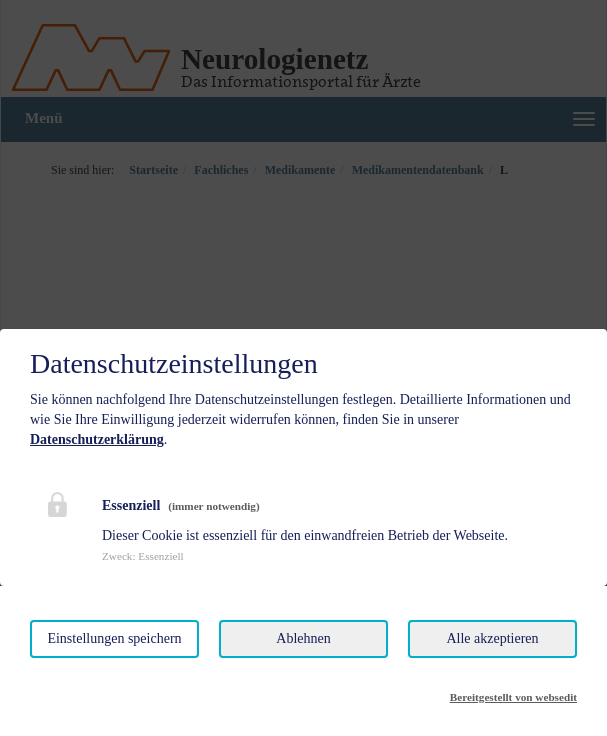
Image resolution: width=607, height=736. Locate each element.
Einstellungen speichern (114, 638)
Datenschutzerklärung (97, 439)
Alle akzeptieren (492, 638)
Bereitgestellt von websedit (513, 697)
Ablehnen (303, 638)
